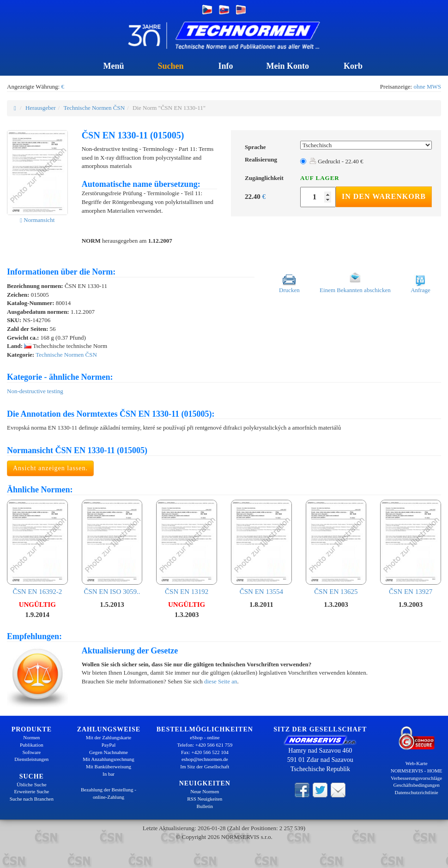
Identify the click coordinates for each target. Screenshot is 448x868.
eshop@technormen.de (205, 759)
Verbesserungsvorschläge (416, 778)
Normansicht (37, 220)
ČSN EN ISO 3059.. (112, 548)
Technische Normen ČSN (94, 108)
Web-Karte (417, 763)
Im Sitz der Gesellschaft (205, 766)
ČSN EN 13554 (261, 548)
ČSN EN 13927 (411, 548)
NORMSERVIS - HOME (417, 771)
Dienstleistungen (31, 759)
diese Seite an (221, 681)
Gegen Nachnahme (109, 752)
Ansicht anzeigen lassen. (50, 468)
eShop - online (205, 737)
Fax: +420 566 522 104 (205, 752)
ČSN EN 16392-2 (37, 548)
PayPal (109, 745)
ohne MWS (427, 87)
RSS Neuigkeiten (205, 799)
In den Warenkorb (384, 196)
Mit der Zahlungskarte (109, 737)
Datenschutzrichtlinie (417, 792)
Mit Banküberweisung (109, 766)
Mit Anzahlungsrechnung (109, 759)
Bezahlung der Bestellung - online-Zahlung (109, 793)
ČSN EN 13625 (336, 548)
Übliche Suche (31, 784)
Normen (31, 737)
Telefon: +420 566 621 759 (205, 745)
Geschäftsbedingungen (417, 785)
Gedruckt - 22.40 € (336, 161)
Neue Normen (205, 791)
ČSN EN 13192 (187, 548)
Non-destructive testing (35, 391)
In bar (109, 774)
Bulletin (205, 806)
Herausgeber (41, 108)
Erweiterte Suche (32, 791)
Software (31, 752)
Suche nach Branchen (32, 799)
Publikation (32, 745)
